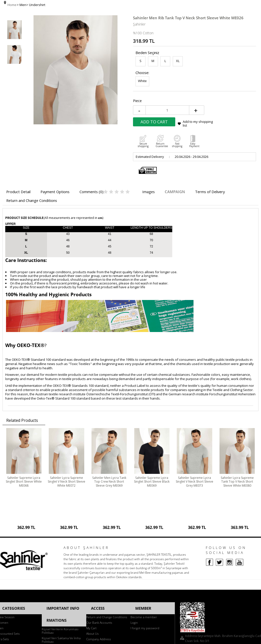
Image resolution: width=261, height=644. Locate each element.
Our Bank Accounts (99, 555)
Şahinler (139, 19)
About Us (92, 566)
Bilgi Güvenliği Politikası (58, 573)
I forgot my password (145, 561)
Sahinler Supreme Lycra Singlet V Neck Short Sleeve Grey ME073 (194, 451)
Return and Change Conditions (107, 550)
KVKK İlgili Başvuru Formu (59, 578)
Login (134, 555)
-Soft (131, 622)
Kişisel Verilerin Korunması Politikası (60, 557)
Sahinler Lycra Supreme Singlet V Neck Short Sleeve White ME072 (66, 451)
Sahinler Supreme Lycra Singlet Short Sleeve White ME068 (24, 451)
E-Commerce (145, 622)
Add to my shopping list (234, 95)
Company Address (99, 572)
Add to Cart (191, 94)
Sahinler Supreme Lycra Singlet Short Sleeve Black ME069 (152, 451)
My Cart (91, 561)
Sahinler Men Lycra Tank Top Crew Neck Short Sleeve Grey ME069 (109, 451)
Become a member (144, 550)
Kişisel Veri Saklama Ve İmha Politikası (61, 566)
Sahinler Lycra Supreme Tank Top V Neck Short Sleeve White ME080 (237, 451)
